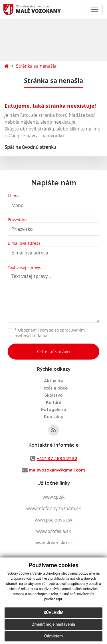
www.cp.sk (53, 497)
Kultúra (54, 402)
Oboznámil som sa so (50, 333)
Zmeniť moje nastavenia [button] (53, 624)
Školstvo (53, 395)
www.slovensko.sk (54, 543)
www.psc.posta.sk (54, 520)
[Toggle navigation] (95, 9)
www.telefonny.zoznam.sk (53, 508)
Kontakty (54, 417)
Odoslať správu (53, 352)
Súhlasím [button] (54, 613)
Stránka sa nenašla (36, 66)
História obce (53, 388)
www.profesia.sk (53, 531)
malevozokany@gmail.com (57, 470)
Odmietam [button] (53, 636)
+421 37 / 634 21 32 (57, 459)
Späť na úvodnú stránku (30, 147)
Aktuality (53, 381)
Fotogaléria (53, 410)
